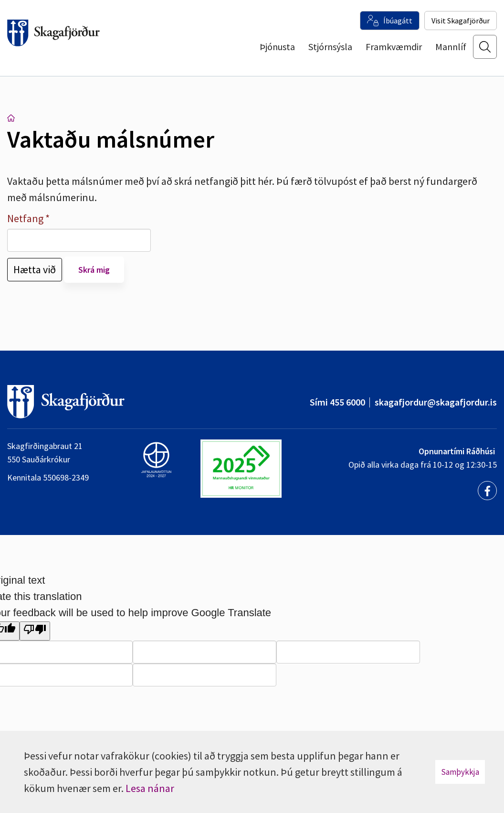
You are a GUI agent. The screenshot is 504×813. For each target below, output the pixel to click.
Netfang (25, 218)
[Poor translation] (35, 631)
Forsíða (11, 118)
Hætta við (35, 269)
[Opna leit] (485, 53)
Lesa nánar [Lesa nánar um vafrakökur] (150, 788)
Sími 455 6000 (337, 402)
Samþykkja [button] (460, 772)
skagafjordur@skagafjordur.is (436, 402)
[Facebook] (487, 491)
